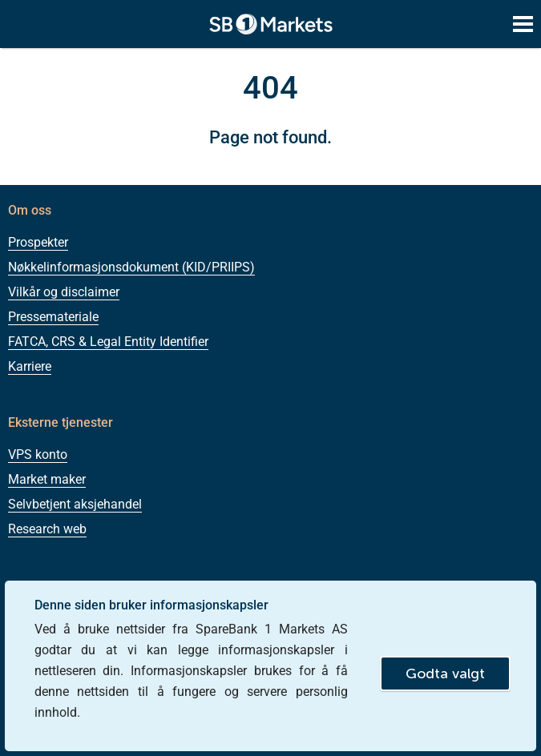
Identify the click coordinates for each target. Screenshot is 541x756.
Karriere (30, 366)
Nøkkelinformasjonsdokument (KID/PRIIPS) (131, 267)
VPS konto (38, 454)
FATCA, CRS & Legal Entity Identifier (108, 342)
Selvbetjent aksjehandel (75, 504)
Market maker (47, 479)
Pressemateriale (53, 317)
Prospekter (38, 242)
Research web (47, 529)
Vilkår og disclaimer (64, 292)
